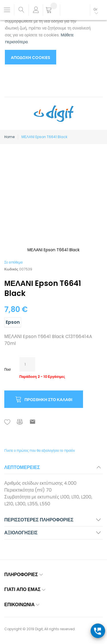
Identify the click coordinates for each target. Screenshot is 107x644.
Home (9, 137)
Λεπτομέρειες (22, 467)
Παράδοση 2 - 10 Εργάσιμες (42, 377)
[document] (48, 34)
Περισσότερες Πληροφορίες (39, 520)
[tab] (53, 469)
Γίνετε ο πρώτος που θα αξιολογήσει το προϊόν (40, 450)
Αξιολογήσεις (21, 533)
